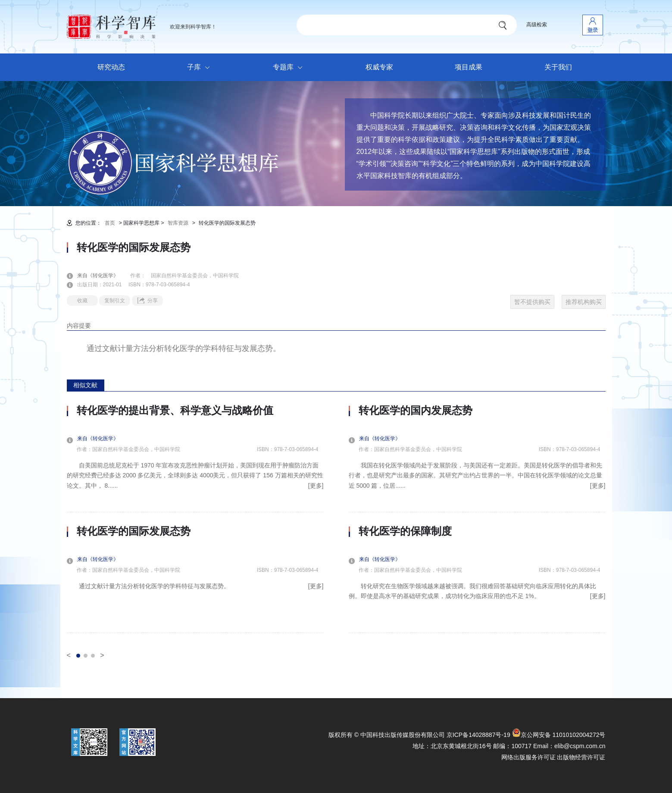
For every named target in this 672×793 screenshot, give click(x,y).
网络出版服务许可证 (528, 757)
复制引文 (115, 301)
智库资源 (178, 223)
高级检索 (537, 25)
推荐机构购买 (584, 302)
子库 (201, 68)
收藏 (82, 301)
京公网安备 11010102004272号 (559, 735)
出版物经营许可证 (581, 757)
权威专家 (379, 67)
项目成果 (469, 67)
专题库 (290, 68)
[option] (195, 519)
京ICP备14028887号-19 (478, 735)
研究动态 (111, 67)
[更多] (316, 486)
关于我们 (558, 67)
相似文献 (85, 385)
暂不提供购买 (532, 302)
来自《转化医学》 (103, 276)
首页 (110, 223)
